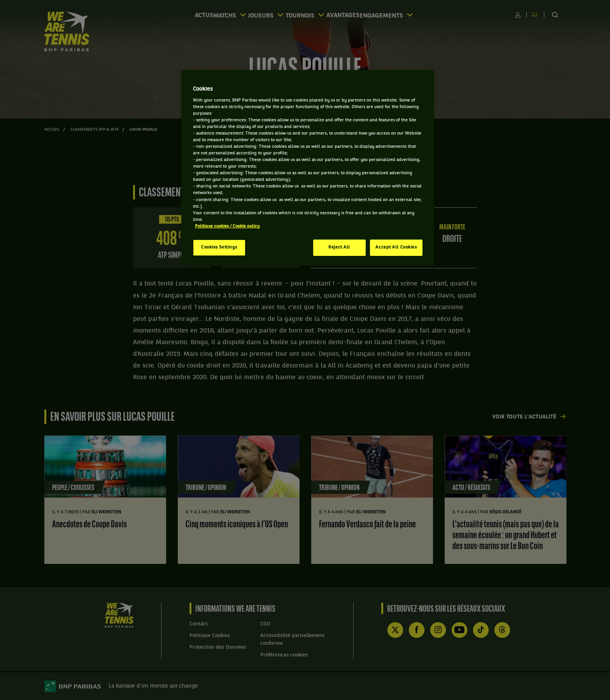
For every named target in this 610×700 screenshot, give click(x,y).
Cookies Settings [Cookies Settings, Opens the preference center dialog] (219, 247)
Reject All (339, 247)
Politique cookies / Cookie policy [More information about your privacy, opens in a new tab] (227, 226)
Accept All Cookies (396, 247)
